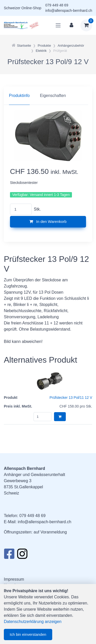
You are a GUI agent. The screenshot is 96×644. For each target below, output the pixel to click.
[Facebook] (9, 555)
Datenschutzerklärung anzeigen (33, 622)
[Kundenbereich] (71, 25)
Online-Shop (31, 8)
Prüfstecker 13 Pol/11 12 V (71, 398)
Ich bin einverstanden (28, 634)
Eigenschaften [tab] (53, 96)
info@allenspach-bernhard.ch (69, 11)
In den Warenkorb (48, 221)
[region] (48, 96)
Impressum (14, 579)
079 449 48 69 (57, 5)
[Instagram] (22, 555)
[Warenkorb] (86, 25)
